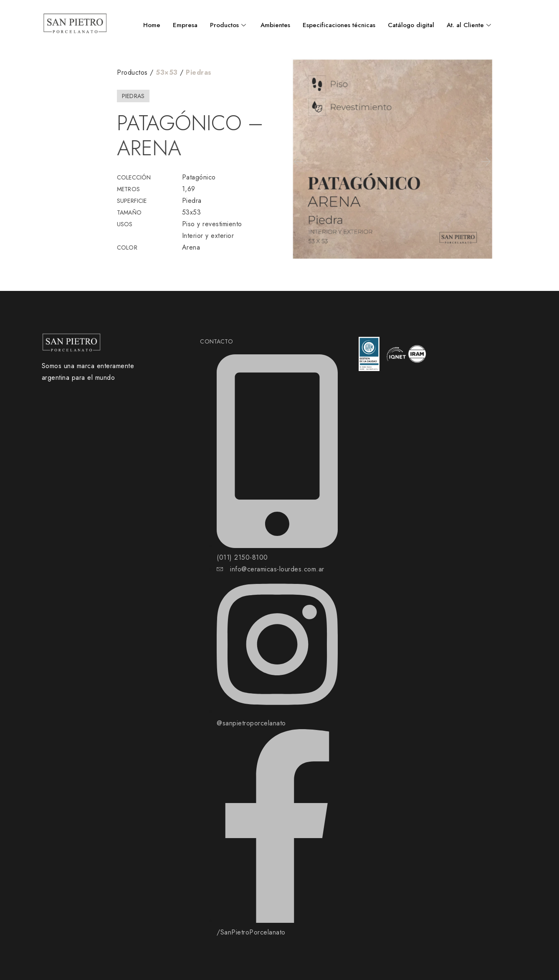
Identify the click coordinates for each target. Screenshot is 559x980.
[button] (298, 161)
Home (152, 25)
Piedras (199, 72)
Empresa (185, 25)
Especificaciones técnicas (339, 25)
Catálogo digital (411, 25)
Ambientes (275, 25)
